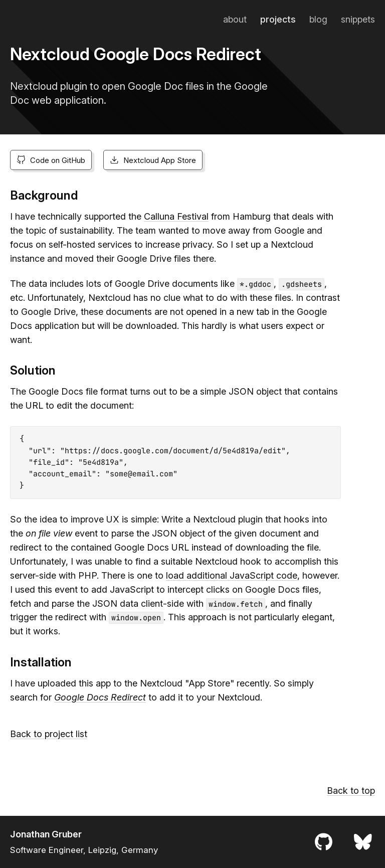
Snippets (358, 19)
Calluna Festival (176, 216)
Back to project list (49, 734)
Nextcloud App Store (153, 160)
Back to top (351, 791)
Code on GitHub (51, 160)
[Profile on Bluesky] (363, 842)
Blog (318, 19)
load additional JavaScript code (232, 575)
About (235, 19)
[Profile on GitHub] (324, 842)
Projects (278, 19)
